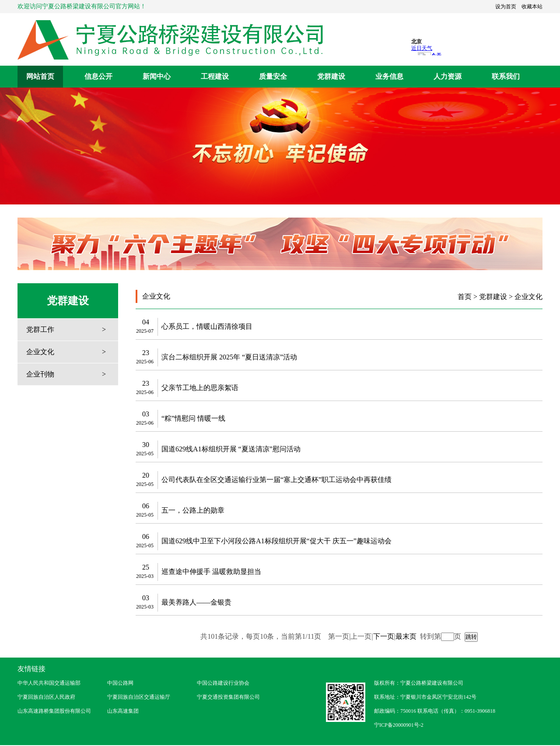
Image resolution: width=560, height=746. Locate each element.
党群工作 (40, 329)
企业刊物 (40, 374)
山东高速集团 (123, 711)
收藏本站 (532, 7)
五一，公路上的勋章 (193, 510)
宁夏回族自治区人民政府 (46, 697)
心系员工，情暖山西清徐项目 (207, 326)
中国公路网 (120, 683)
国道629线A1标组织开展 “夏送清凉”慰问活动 (231, 449)
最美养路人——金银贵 (196, 602)
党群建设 (331, 76)
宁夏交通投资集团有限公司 (228, 697)
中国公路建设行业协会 (223, 683)
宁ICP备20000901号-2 (399, 725)
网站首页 (40, 76)
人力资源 (448, 76)
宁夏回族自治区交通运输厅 (139, 697)
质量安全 (273, 76)
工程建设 (215, 76)
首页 (465, 297)
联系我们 (506, 76)
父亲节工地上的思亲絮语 (200, 388)
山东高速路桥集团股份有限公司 (54, 711)
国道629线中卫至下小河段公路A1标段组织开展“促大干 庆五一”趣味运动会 (276, 541)
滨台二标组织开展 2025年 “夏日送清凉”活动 (229, 357)
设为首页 (506, 7)
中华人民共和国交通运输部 (49, 683)
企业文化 (40, 352)
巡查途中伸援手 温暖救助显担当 (211, 572)
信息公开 (98, 76)
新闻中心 (157, 76)
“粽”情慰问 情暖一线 (193, 418)
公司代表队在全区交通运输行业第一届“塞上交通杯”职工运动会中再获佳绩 (276, 480)
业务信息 (389, 76)
